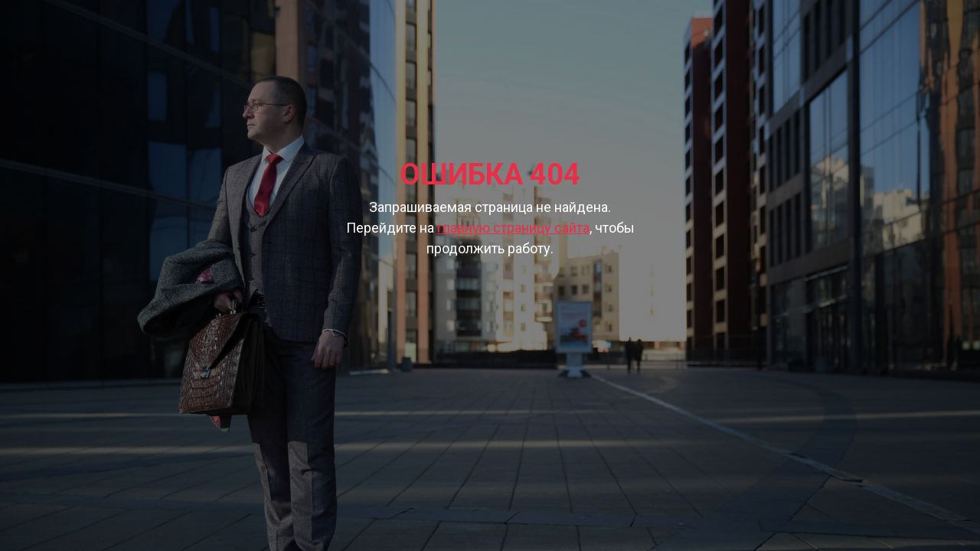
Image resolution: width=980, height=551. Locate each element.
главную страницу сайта (513, 228)
